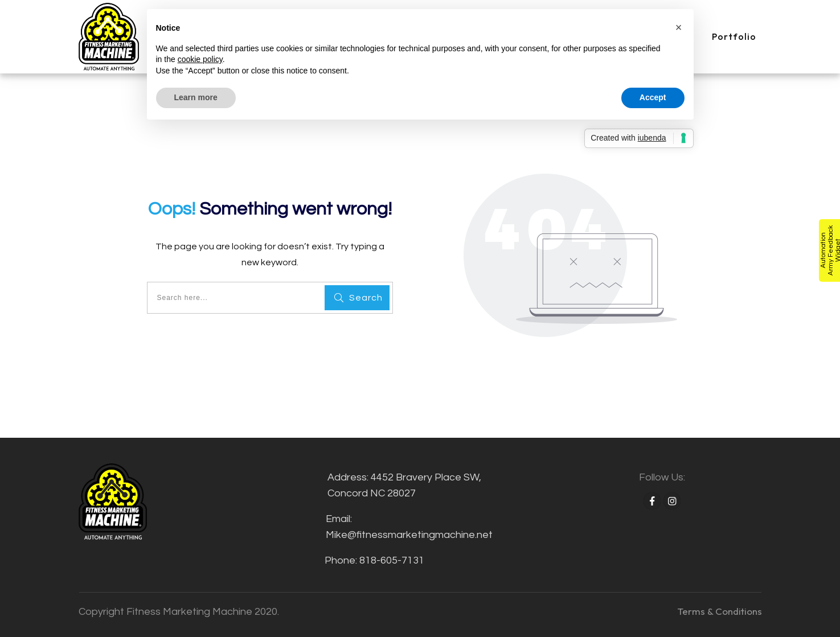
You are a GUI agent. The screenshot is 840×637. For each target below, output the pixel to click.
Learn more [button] (196, 97)
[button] (679, 27)
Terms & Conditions (720, 611)
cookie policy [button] (200, 59)
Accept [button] (653, 97)
